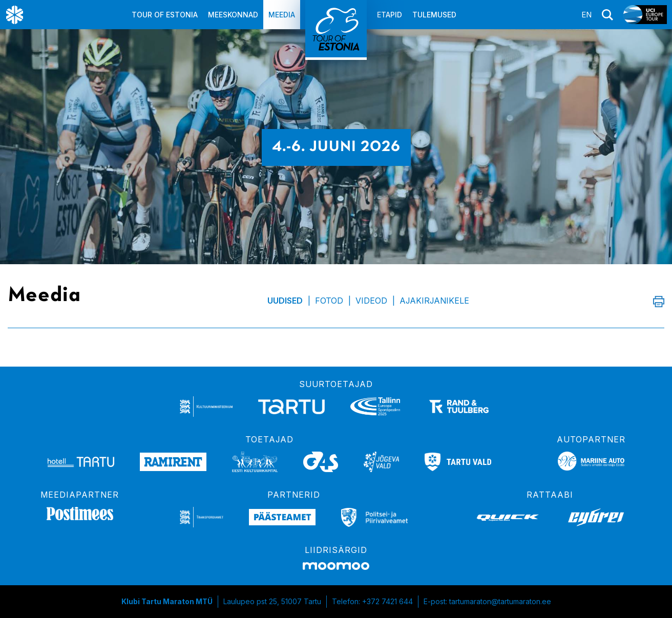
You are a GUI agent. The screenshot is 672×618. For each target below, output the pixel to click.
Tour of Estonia (165, 15)
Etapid (390, 15)
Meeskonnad (233, 15)
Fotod (329, 301)
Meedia (282, 15)
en (586, 15)
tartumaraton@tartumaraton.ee (500, 601)
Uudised (285, 301)
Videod (371, 301)
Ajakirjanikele (434, 301)
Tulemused (434, 15)
